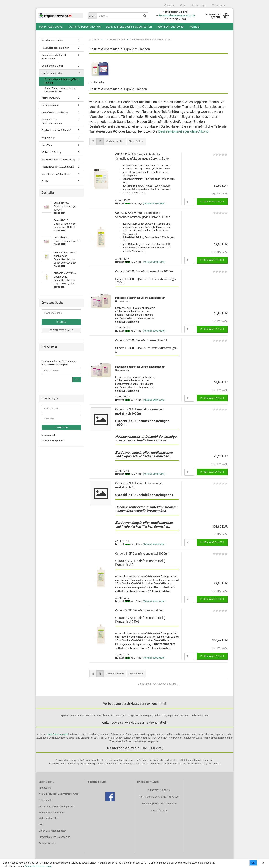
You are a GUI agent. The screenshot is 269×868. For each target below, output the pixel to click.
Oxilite (45, 181)
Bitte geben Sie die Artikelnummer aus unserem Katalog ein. (59, 363)
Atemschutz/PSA (51, 98)
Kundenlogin (199, 6)
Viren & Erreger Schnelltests (56, 174)
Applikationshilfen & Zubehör (57, 130)
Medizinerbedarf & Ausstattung (58, 167)
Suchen (169, 6)
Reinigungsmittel (50, 105)
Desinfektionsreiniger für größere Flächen (62, 81)
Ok (253, 863)
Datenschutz (45, 800)
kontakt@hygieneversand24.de (177, 15)
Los (77, 380)
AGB (41, 824)
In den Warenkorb (212, 201)
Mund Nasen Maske (51, 27)
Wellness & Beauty (51, 152)
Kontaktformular (159, 810)
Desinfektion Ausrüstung (55, 112)
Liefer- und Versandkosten (53, 831)
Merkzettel (218, 6)
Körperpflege (48, 138)
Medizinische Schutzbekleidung (58, 160)
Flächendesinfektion (52, 73)
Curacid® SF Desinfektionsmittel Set (139, 610)
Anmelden (61, 427)
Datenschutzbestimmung (38, 866)
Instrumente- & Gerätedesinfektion (52, 121)
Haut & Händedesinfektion (84, 27)
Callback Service (47, 843)
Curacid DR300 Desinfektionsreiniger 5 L (141, 340)
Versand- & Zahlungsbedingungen (56, 806)
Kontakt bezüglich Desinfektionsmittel (59, 794)
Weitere (194, 27)
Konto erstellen (49, 435)
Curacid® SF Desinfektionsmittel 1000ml (142, 554)
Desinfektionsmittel (57, 734)
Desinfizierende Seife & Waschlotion (129, 27)
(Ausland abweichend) (154, 203)
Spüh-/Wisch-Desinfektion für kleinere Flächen (60, 90)
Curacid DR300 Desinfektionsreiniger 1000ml (144, 271)
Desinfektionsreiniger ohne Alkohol (184, 131)
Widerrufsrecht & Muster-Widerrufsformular (52, 815)
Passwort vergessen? (53, 441)
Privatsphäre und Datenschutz (54, 837)
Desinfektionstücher (171, 27)
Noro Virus (47, 145)
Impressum (45, 788)
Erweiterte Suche (61, 330)
